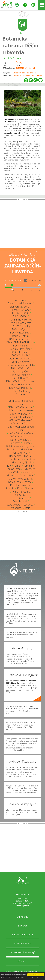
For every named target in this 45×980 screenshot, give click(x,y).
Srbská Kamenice (20, 498)
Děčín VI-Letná (20, 336)
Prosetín (25, 485)
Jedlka (29, 462)
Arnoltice (20, 300)
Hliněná (27, 456)
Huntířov (30, 459)
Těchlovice (28, 505)
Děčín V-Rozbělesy (20, 333)
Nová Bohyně (25, 479)
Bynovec (25, 310)
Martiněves (27, 475)
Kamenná (29, 466)
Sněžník (25, 492)
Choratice (16, 313)
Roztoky (10, 488)
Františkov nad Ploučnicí (20, 449)
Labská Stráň (14, 469)
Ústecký (19, 62)
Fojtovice (29, 446)
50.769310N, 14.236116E (25, 68)
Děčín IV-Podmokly (20, 326)
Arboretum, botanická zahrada (24, 73)
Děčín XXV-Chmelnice (21, 407)
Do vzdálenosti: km (13, 280)
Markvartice (13, 475)
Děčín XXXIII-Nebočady (21, 433)
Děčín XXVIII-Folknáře (20, 417)
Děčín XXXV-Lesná (20, 440)
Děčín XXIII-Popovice (20, 388)
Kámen (17, 466)
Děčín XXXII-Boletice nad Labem (21, 428)
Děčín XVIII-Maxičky (20, 375)
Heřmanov (15, 456)
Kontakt (22, 961)
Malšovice (28, 472)
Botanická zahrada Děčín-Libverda (21, 45)
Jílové (9, 466)
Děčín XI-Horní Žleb (20, 349)
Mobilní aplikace (22, 943)
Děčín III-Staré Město (20, 323)
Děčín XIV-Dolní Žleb (20, 359)
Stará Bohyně (20, 501)
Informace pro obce (22, 935)
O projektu (23, 917)
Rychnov (31, 488)
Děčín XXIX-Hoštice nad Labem (21, 402)
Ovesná (28, 482)
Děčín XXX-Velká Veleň (20, 420)
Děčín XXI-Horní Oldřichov (20, 381)
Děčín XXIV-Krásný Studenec (21, 393)
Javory (21, 462)
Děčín (26, 313)
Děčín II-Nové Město (20, 320)
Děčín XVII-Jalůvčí (20, 372)
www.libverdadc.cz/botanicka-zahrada (27, 76)
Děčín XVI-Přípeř (20, 368)
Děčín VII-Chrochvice (20, 339)
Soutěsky (20, 495)
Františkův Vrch (20, 453)
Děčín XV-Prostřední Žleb (20, 365)
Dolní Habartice (14, 446)
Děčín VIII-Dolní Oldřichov (20, 342)
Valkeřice (16, 508)
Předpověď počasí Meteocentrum (25, 971)
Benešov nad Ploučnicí (20, 303)
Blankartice (16, 307)
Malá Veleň (15, 472)
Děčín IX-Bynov (20, 329)
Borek (27, 307)
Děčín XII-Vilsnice (20, 352)
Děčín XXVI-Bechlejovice (20, 410)
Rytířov (16, 492)
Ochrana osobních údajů (23, 952)
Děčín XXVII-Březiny (20, 414)
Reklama (22, 926)
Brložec (15, 310)
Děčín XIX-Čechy (20, 362)
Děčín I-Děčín (20, 316)
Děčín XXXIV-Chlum (20, 436)
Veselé (27, 508)
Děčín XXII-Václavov (20, 385)
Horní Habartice (15, 459)
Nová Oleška (15, 482)
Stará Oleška (13, 505)
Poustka (15, 485)
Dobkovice (15, 443)
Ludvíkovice (29, 469)
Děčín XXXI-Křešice (20, 423)
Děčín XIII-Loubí (20, 355)
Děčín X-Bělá (20, 346)
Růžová (20, 488)
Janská (12, 462)
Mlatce (12, 479)
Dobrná (27, 443)
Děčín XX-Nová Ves (20, 378)
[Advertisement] (22, 224)
